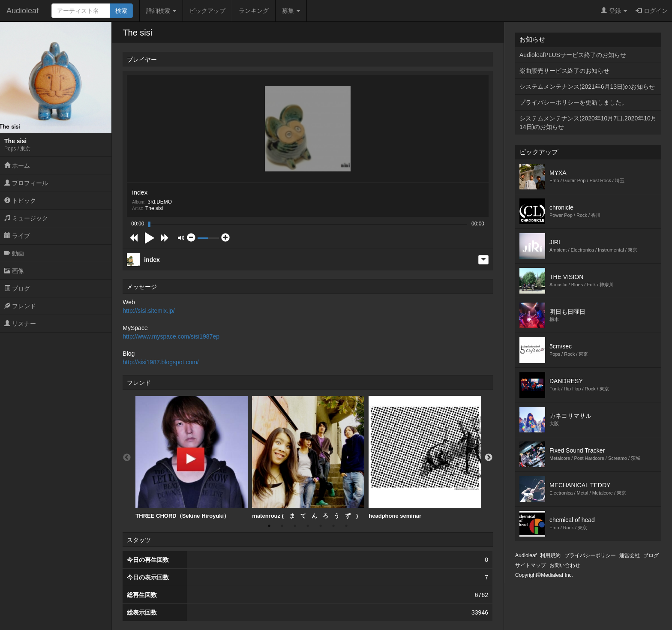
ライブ (17, 236)
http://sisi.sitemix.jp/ (148, 311)
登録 (614, 11)
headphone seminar (425, 457)
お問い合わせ (565, 565)
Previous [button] (127, 458)
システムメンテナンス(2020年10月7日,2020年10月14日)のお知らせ (588, 123)
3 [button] (295, 526)
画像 (14, 271)
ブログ (17, 288)
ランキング (254, 11)
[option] (192, 458)
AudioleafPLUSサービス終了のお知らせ (573, 55)
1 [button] (269, 526)
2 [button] (282, 526)
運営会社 (630, 555)
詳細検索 (161, 11)
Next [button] (489, 458)
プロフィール (26, 183)
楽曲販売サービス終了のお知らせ (564, 71)
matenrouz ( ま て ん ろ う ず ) (308, 457)
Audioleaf (22, 11)
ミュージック (26, 218)
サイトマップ (531, 565)
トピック (20, 201)
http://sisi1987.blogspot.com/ (160, 362)
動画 (14, 253)
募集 (291, 11)
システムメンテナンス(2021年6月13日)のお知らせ (587, 87)
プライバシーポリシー (590, 555)
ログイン (652, 11)
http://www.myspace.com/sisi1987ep (171, 336)
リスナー (20, 324)
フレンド (20, 306)
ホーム (17, 165)
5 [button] (321, 526)
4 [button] (308, 526)
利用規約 (550, 555)
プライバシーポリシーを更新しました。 (573, 102)
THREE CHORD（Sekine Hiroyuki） (192, 457)
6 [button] (333, 526)
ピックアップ (207, 11)
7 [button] (346, 526)
